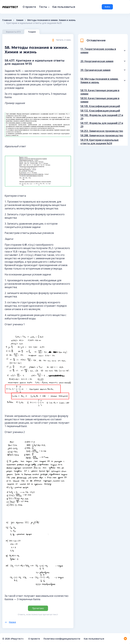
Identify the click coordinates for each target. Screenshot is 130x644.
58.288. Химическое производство (102, 135)
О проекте (29, 7)
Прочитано (38, 608)
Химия (20, 20)
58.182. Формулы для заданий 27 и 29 (102, 117)
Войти (107, 7)
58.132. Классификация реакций (100, 111)
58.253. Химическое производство (102, 131)
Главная (7, 20)
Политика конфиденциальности (62, 639)
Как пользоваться (64, 7)
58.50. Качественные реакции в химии (100, 100)
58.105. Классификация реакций (100, 106)
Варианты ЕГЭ (13, 32)
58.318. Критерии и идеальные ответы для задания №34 (100, 142)
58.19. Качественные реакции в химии (100, 92)
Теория (32, 32)
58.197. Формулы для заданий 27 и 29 (102, 125)
